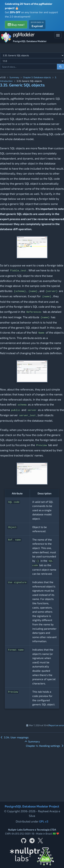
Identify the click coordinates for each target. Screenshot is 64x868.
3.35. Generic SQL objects (22, 85)
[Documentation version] (32, 61)
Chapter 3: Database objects (37, 77)
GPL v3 (44, 821)
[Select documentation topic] (32, 55)
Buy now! (16, 25)
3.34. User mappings (14, 737)
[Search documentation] (61, 67)
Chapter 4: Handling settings (45, 746)
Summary (14, 77)
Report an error (56, 725)
